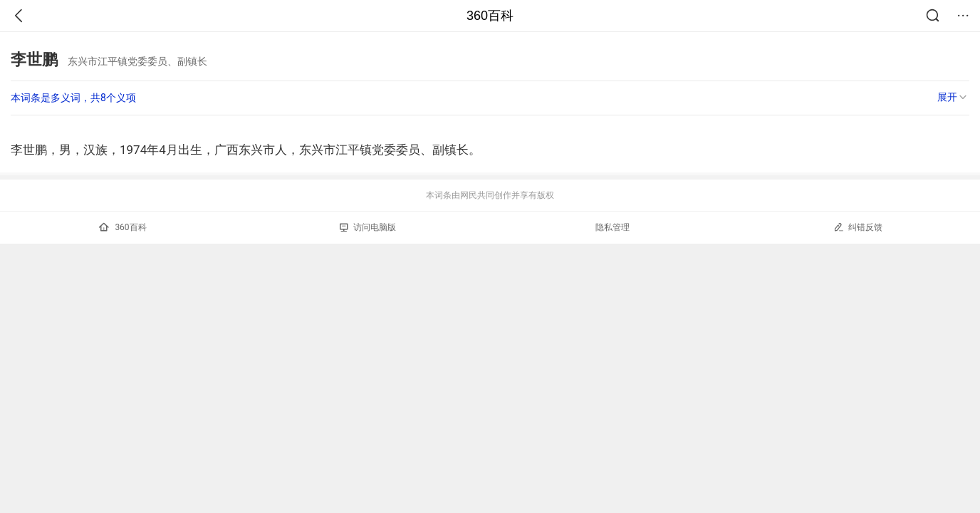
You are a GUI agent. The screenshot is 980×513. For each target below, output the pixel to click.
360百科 (490, 16)
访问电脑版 (368, 227)
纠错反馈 (858, 227)
